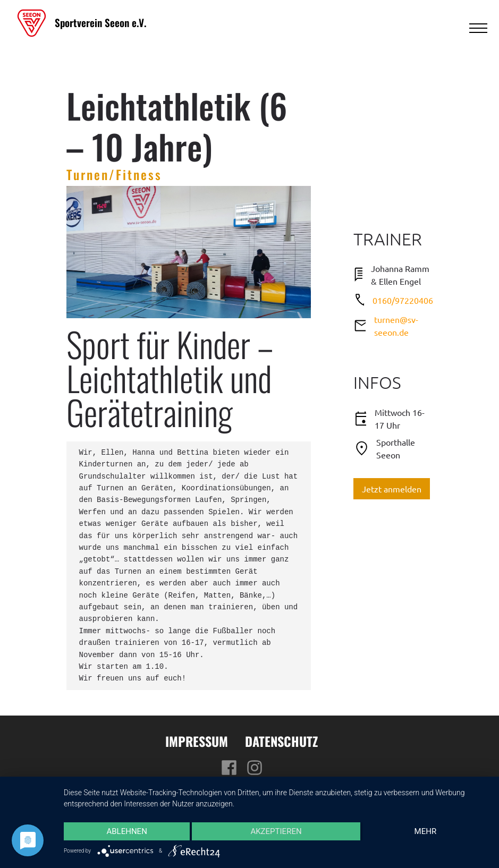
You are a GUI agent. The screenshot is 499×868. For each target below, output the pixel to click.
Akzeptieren (276, 831)
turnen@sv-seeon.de (396, 326)
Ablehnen (126, 831)
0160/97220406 (403, 300)
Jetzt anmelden (392, 489)
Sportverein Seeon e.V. (100, 23)
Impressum (197, 741)
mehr (426, 831)
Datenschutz (281, 741)
